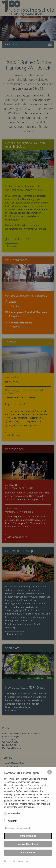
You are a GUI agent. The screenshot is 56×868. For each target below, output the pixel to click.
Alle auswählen (28, 853)
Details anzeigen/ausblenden (19, 828)
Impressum (23, 861)
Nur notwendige (28, 836)
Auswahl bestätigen (28, 844)
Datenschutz (10, 861)
